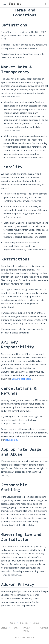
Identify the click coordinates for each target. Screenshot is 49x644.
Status (4, 628)
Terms (15, 628)
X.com (12, 623)
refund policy (11, 440)
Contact (44, 628)
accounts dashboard (23, 379)
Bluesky (24, 623)
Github (36, 623)
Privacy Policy (27, 629)
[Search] (45, 4)
